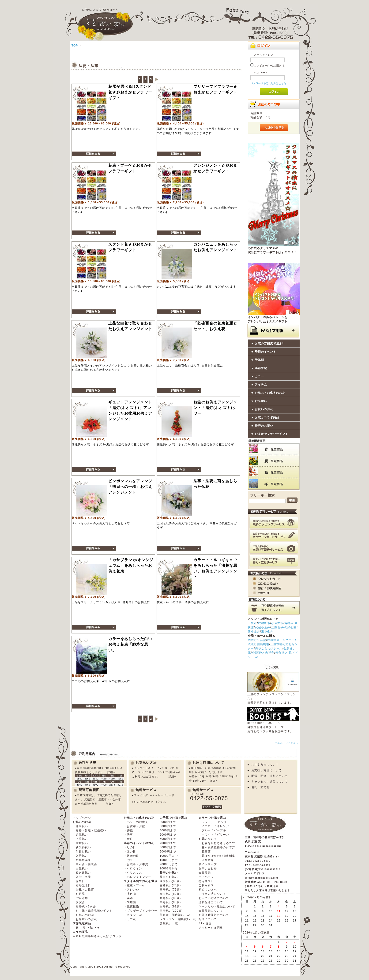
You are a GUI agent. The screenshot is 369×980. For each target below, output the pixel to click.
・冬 (97, 928)
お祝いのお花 (264, 409)
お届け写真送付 (144, 802)
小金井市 (277, 623)
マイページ (206, 877)
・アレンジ (131, 890)
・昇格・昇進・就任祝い (89, 830)
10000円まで (169, 856)
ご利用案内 (206, 885)
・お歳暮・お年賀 (136, 864)
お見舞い (261, 401)
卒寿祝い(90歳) (170, 902)
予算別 (259, 360)
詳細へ (112, 772)
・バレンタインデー (137, 877)
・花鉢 (128, 898)
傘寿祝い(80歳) (170, 894)
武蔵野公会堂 (257, 640)
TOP (75, 46)
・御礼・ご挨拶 (83, 890)
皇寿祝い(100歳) (171, 911)
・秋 (90, 928)
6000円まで (168, 839)
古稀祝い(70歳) (170, 885)
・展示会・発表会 (85, 864)
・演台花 (130, 894)
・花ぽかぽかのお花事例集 (217, 856)
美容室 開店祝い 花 (175, 915)
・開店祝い (80, 826)
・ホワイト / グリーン (214, 835)
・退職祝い (80, 835)
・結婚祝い (80, 843)
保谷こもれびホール (269, 648)
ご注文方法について (265, 765)
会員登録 (205, 873)
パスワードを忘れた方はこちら (268, 83)
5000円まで (168, 835)
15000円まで (169, 860)
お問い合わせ (208, 868)
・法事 (128, 835)
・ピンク (221, 822)
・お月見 (79, 894)
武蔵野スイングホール (282, 640)
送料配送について (211, 902)
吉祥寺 (289, 623)
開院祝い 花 (169, 923)
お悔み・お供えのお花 (270, 393)
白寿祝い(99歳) (170, 907)
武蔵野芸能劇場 (258, 644)
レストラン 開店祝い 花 (178, 919)
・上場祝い (80, 839)
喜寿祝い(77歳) (170, 890)
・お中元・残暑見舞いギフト (92, 911)
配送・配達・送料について (270, 776)
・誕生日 (79, 881)
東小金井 (267, 632)
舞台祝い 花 (283, 653)
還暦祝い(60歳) (170, 881)
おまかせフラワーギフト (272, 434)
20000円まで (169, 864)
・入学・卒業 (82, 877)
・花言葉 (205, 852)
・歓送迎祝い (82, 873)
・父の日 (130, 852)
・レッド (205, 822)
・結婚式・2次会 (84, 907)
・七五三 (130, 860)
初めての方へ (208, 890)
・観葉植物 (131, 907)
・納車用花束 (82, 860)
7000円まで (168, 843)
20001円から (169, 868)
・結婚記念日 (82, 885)
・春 (76, 928)
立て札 (162, 802)
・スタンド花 (133, 915)
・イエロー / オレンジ (214, 826)
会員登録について (211, 911)
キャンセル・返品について (270, 782)
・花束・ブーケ (134, 885)
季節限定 (261, 368)
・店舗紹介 (206, 860)
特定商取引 (206, 881)
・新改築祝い (82, 847)
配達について (208, 919)
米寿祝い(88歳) (170, 898)
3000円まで (168, 826)
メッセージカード (163, 795)
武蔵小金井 (263, 627)
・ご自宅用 (80, 898)
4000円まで (168, 830)
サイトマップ (208, 864)
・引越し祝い (82, 852)
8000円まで (168, 847)
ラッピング (141, 795)
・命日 (128, 839)
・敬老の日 (131, 856)
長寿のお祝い (264, 426)
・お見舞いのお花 (85, 919)
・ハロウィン (133, 868)
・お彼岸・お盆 (134, 826)
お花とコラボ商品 (267, 417)
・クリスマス (133, 873)
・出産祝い (80, 868)
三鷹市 (252, 623)
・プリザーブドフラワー (141, 911)
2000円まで (168, 822)
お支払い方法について (267, 770)
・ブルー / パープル (212, 830)
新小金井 (254, 632)
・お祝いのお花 (83, 915)
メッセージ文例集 (211, 928)
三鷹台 (276, 627)
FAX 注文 (205, 923)
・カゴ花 (130, 919)
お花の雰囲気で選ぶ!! (270, 343)
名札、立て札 (260, 787)
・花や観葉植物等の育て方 (217, 847)
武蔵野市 (264, 623)
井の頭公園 (289, 627)
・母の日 (130, 847)
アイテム (261, 385)
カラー (259, 376)
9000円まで (168, 852)
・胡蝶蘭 (130, 902)
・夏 (83, 928)
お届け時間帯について (214, 915)
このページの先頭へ (287, 743)
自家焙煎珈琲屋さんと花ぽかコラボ (97, 936)
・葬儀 (128, 830)
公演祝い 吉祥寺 (263, 653)
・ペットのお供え (136, 822)
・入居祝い (80, 856)
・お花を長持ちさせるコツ (217, 843)
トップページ (82, 818)
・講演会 (79, 902)
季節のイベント (265, 352)
